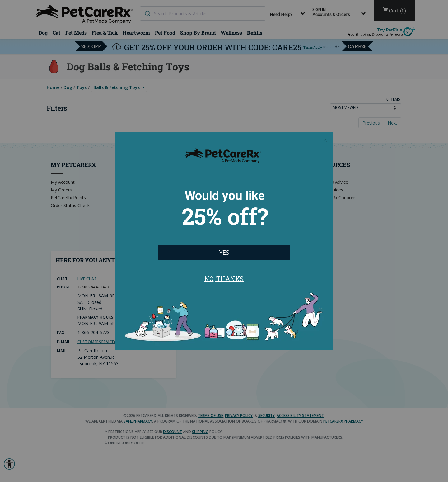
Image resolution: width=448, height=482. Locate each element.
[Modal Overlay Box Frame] (224, 241)
